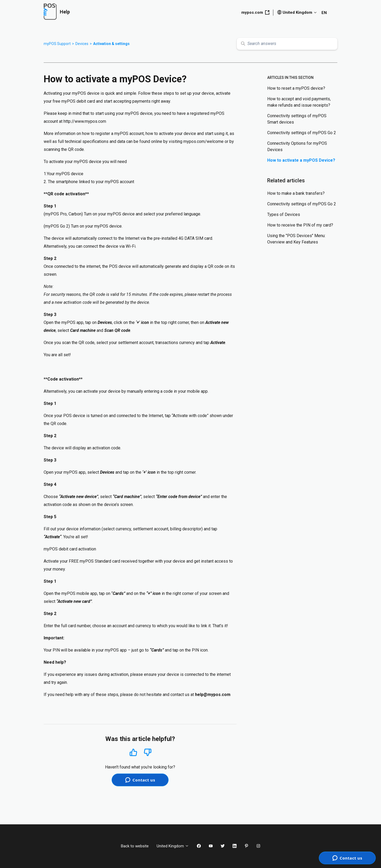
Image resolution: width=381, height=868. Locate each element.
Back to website (135, 846)
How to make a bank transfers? (296, 193)
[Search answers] (287, 44)
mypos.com (255, 12)
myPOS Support (57, 44)
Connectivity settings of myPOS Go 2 (302, 133)
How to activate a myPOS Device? (301, 160)
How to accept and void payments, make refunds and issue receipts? (299, 102)
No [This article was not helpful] (148, 752)
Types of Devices (284, 214)
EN (324, 13)
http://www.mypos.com (85, 121)
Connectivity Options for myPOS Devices (297, 146)
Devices (82, 44)
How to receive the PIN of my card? (300, 225)
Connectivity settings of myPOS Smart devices (297, 119)
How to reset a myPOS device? (296, 88)
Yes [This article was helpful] (133, 752)
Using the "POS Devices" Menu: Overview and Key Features (296, 239)
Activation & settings (111, 44)
